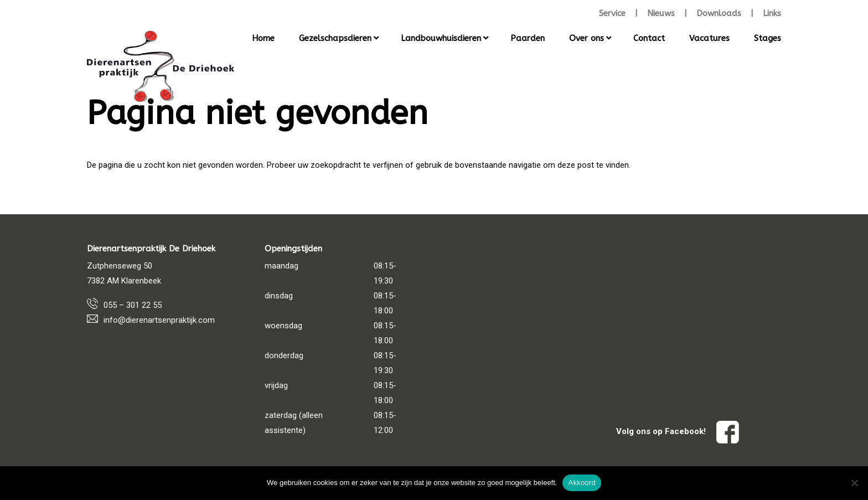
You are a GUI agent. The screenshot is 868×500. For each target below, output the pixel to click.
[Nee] (854, 483)
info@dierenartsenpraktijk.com (159, 320)
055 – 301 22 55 (133, 305)
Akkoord (582, 483)
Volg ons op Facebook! (678, 431)
